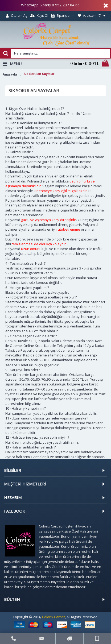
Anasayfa (10, 74)
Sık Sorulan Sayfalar (39, 74)
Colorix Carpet (54, 617)
